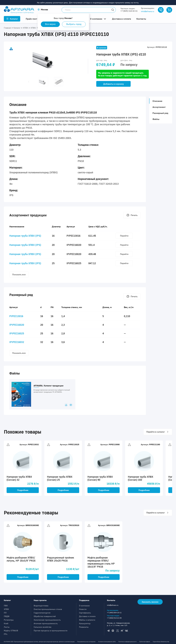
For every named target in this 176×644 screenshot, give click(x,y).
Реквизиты (84, 627)
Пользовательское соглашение (86, 642)
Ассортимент (159, 107)
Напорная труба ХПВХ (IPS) (25, 236)
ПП (5, 613)
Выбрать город (74, 24)
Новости (83, 609)
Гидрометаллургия (42, 613)
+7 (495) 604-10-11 (114, 613)
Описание (157, 101)
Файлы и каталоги (87, 620)
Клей (6, 623)
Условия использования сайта (107, 642)
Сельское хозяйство (43, 627)
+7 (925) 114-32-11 (129, 11)
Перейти (124, 236)
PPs (6, 634)
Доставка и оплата (87, 616)
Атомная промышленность (46, 623)
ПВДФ (7, 616)
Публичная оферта (145, 642)
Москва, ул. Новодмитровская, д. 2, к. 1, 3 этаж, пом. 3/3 (119, 624)
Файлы (156, 119)
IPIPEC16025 (17, 333)
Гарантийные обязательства (161, 642)
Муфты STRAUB (11, 631)
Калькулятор (85, 623)
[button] (43, 10)
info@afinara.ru (148, 11)
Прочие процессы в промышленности (51, 631)
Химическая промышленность (47, 620)
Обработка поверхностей (45, 616)
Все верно (50, 24)
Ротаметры (9, 620)
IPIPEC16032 (17, 342)
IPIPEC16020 (17, 325)
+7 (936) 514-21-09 (114, 618)
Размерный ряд (160, 113)
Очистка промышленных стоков (48, 609)
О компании (84, 606)
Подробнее (23, 490)
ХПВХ (6, 609)
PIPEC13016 (16, 316)
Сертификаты (85, 613)
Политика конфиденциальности (127, 642)
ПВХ (6, 606)
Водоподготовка (41, 606)
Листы (7, 627)
